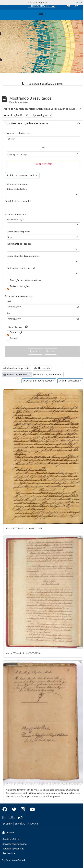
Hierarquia (42, 368)
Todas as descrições (20, 286)
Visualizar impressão (17, 368)
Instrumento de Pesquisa (19, 244)
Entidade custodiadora (16, 189)
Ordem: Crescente (69, 381)
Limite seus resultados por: (43, 83)
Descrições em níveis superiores (25, 280)
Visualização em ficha (17, 374)
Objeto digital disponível (19, 232)
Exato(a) (14, 338)
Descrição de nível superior (18, 201)
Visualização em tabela (48, 374)
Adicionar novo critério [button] (21, 175)
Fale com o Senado (14, 860)
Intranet (8, 833)
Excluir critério (43, 164)
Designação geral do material (21, 268)
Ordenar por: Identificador (38, 381)
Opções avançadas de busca (26, 124)
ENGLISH (7, 824)
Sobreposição (17, 332)
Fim (9, 313)
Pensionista (9, 853)
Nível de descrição (16, 219)
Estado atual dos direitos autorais (23, 256)
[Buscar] (43, 139)
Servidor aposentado (13, 849)
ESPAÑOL (20, 824)
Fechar (79, 2)
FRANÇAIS (33, 824)
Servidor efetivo (11, 839)
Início (9, 301)
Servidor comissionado (15, 844)
